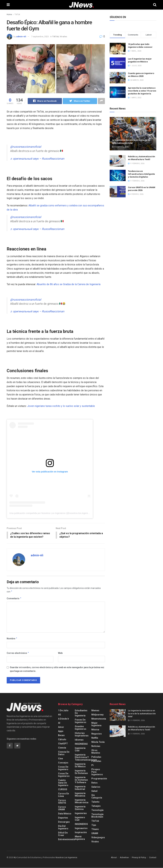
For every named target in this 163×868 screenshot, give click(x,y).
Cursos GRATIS (62, 802)
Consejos (63, 763)
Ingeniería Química (80, 808)
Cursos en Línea (64, 795)
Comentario (14, 599)
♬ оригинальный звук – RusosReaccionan (37, 159)
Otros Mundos (96, 752)
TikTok (17, 14)
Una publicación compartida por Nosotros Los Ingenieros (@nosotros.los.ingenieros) (51, 513)
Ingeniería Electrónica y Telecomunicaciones (86, 758)
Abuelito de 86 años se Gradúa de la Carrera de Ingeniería (69, 284)
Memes (95, 711)
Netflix (95, 738)
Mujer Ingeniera (96, 724)
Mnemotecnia (99, 719)
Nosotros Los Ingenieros (66, 858)
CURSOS (63, 790)
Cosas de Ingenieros (64, 775)
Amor (61, 727)
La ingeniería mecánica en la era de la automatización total (142, 714)
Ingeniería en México (80, 766)
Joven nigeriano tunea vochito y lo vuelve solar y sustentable (61, 406)
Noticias (96, 746)
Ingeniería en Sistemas (81, 772)
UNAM (95, 834)
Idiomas (79, 740)
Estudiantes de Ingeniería (81, 713)
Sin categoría (97, 797)
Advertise (124, 858)
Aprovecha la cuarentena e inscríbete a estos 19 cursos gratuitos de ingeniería (142, 91)
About (114, 858)
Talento (95, 802)
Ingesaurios (81, 829)
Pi (92, 766)
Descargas (64, 822)
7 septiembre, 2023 (40, 37)
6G (60, 715)
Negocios (97, 734)
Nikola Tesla (98, 742)
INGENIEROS (81, 824)
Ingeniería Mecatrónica (82, 801)
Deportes (63, 818)
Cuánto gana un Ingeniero (63, 783)
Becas (61, 736)
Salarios (96, 787)
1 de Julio (63, 711)
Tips (94, 825)
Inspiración (81, 833)
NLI (15, 858)
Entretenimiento (67, 840)
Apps (61, 731)
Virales (63, 37)
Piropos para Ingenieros (97, 772)
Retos (94, 783)
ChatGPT (63, 744)
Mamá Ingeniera (80, 838)
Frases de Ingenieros (81, 721)
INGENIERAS (81, 744)
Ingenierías (81, 814)
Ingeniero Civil (80, 819)
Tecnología (97, 810)
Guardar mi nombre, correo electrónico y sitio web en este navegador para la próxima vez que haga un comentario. (57, 669)
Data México (65, 814)
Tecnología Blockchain (97, 816)
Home (9, 14)
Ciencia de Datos (64, 753)
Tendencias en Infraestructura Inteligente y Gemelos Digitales (141, 174)
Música (95, 730)
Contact (153, 858)
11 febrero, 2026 (120, 147)
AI (59, 723)
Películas (96, 757)
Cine (60, 759)
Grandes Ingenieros (81, 728)
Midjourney (97, 715)
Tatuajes (96, 806)
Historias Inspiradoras (82, 735)
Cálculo (62, 740)
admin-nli (21, 37)
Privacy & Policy (139, 858)
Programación (99, 779)
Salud (94, 791)
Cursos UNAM (62, 808)
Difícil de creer (63, 834)
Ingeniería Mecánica (80, 795)
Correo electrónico (18, 653)
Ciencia (62, 748)
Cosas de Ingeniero (63, 768)
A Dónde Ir (64, 719)
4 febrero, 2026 (136, 194)
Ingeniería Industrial (80, 788)
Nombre (12, 639)
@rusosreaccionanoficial (26, 147)
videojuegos (98, 838)
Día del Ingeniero (63, 828)
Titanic (95, 829)
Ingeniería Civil (80, 750)
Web (60, 653)
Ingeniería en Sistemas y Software (81, 780)
